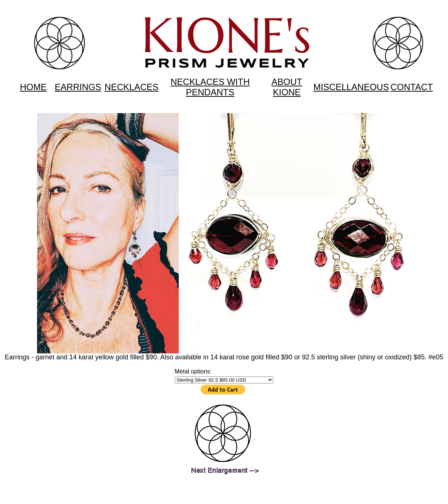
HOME (33, 87)
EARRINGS (78, 87)
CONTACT (412, 87)
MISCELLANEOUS (351, 87)
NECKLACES (131, 87)
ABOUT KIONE (287, 87)
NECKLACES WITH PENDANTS (210, 87)
